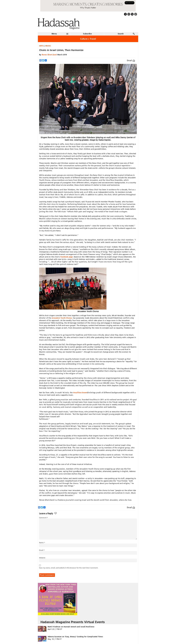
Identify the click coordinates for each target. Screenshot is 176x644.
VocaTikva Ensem (80, 392)
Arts (41, 46)
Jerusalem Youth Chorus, (62, 318)
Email (131, 60)
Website (42, 558)
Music (48, 46)
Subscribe (87, 34)
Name (42, 543)
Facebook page (67, 257)
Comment (43, 518)
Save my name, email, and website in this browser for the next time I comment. (69, 568)
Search (121, 34)
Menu (54, 34)
